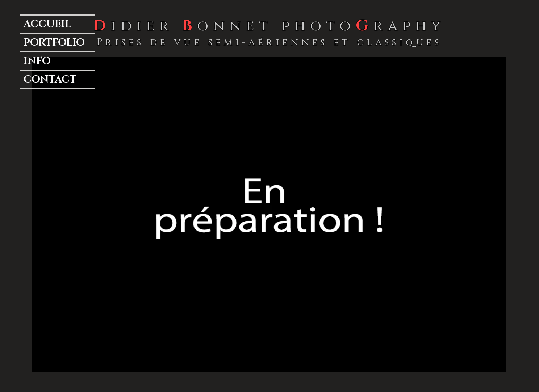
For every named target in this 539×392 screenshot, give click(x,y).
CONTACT (50, 79)
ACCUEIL (47, 24)
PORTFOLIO (54, 43)
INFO (37, 61)
